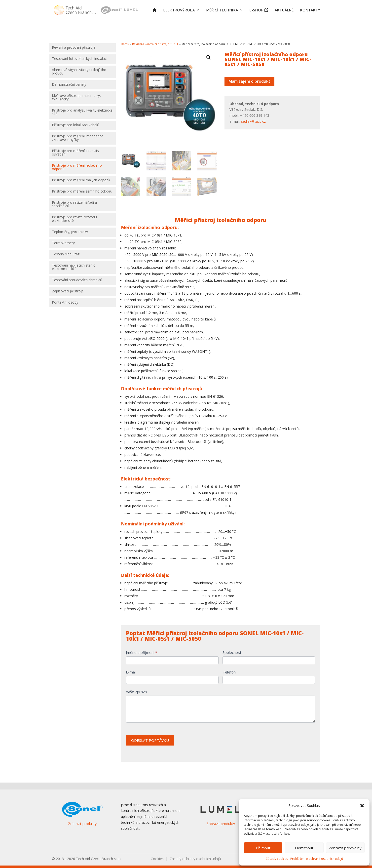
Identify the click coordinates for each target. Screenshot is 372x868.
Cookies (157, 859)
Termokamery (63, 243)
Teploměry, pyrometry (70, 232)
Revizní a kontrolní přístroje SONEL (155, 44)
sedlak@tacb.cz (253, 121)
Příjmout (263, 848)
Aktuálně (284, 10)
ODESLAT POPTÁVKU (150, 740)
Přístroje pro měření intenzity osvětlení (75, 153)
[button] (362, 806)
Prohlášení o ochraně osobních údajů (317, 859)
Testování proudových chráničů (77, 280)
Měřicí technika (222, 10)
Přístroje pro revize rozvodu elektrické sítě (74, 219)
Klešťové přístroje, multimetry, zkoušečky (76, 98)
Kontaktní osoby (65, 303)
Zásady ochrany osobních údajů (195, 859)
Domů (125, 44)
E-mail (131, 672)
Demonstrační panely (69, 85)
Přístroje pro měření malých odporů (81, 180)
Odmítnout (304, 848)
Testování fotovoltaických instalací (80, 59)
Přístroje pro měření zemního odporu (82, 192)
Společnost (232, 652)
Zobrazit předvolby (345, 848)
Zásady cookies (277, 859)
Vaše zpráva (136, 692)
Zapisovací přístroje (68, 291)
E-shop (259, 10)
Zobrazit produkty (82, 824)
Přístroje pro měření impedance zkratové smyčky (78, 138)
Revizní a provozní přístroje (74, 48)
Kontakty (310, 10)
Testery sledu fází (66, 254)
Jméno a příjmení (142, 652)
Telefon (229, 672)
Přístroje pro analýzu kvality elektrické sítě (82, 112)
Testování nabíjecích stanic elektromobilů (74, 267)
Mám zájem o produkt (249, 81)
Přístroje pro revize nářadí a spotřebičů (74, 204)
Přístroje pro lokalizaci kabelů (76, 125)
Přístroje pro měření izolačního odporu (77, 167)
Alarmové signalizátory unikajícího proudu (79, 72)
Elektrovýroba (179, 10)
